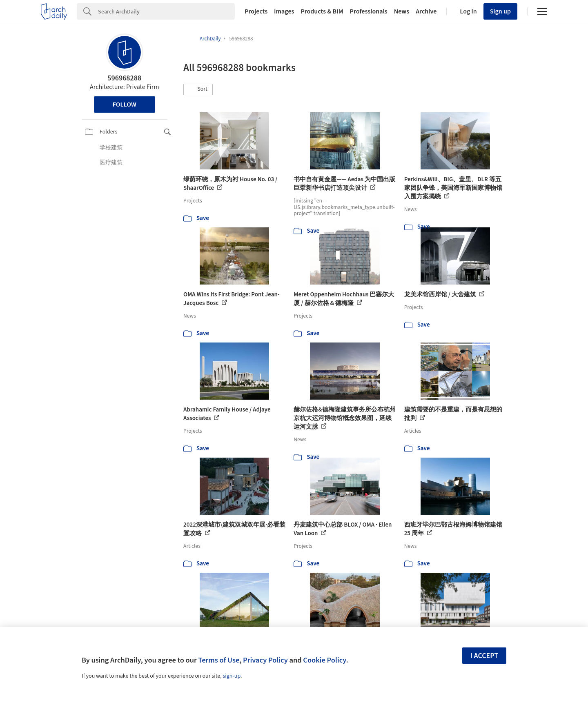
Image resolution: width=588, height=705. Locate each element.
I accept (484, 656)
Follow (125, 105)
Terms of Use (219, 660)
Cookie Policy (324, 660)
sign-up (232, 676)
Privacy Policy (265, 660)
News (402, 11)
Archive (426, 11)
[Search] (166, 11)
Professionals (369, 11)
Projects (256, 11)
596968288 (124, 78)
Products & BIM (322, 11)
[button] (198, 89)
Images (284, 11)
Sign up (500, 11)
